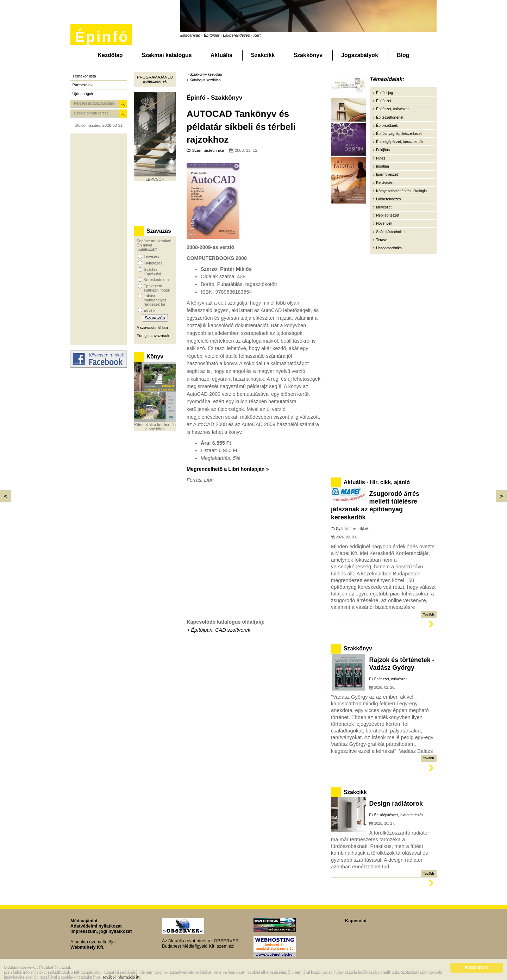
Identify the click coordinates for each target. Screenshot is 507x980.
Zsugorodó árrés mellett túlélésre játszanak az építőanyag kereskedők (375, 505)
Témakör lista (84, 76)
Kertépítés (384, 183)
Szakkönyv (308, 55)
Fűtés (381, 158)
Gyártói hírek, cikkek (352, 529)
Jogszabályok (360, 55)
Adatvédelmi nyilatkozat (96, 926)
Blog (403, 55)
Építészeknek (155, 81)
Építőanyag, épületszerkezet (399, 134)
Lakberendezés (388, 199)
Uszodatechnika (389, 248)
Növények (384, 223)
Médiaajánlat (84, 921)
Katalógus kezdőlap (205, 80)
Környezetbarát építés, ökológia (401, 191)
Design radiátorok (396, 804)
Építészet (384, 101)
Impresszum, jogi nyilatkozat (101, 931)
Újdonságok (83, 94)
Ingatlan (382, 166)
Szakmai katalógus (167, 55)
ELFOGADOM (477, 968)
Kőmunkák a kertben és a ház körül (155, 427)
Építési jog (384, 93)
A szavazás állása (152, 327)
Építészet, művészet (392, 109)
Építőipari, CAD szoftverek (221, 630)
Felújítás (383, 150)
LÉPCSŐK (155, 179)
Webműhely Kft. (87, 947)
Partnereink (83, 85)
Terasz (381, 240)
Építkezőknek (387, 126)
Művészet (384, 207)
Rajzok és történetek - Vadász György (402, 664)
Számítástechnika (208, 150)
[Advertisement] (99, 239)
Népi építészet (387, 215)
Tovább (429, 614)
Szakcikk (263, 55)
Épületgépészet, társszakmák (400, 142)
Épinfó (102, 37)
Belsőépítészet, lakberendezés (399, 815)
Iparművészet (387, 174)
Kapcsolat (356, 921)
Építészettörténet (390, 117)
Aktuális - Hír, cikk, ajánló (377, 482)
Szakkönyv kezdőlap (206, 74)
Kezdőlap (110, 55)
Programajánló (155, 77)
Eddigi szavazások (153, 336)
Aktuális (221, 55)
